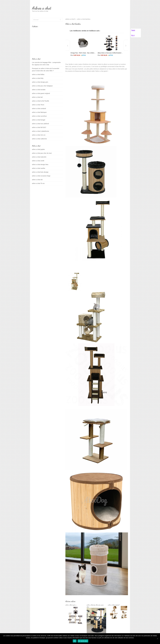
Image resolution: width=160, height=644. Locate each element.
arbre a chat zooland (39, 109)
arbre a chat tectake (39, 90)
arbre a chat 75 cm (38, 183)
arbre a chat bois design (40, 172)
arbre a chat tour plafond (40, 124)
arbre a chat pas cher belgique (42, 86)
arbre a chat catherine (39, 139)
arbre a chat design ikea (40, 164)
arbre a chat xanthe (39, 168)
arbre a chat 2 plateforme (41, 131)
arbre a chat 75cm (38, 105)
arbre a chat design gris (40, 82)
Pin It (133, 35)
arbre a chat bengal (39, 120)
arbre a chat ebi (37, 180)
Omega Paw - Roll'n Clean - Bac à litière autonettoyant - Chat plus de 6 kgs (83, 53)
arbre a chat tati (37, 97)
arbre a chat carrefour (39, 116)
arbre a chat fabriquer (39, 112)
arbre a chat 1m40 (38, 161)
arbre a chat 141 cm (39, 135)
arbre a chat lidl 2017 (39, 127)
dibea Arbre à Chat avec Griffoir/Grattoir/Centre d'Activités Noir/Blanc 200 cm (110, 53)
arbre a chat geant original (41, 93)
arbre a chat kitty (38, 78)
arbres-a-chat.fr (70, 19)
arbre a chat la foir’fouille (41, 101)
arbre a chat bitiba (38, 74)
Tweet (133, 30)
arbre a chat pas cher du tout (42, 153)
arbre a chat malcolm (39, 157)
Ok (75, 641)
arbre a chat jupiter (38, 149)
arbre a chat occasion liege (41, 176)
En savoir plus (83, 641)
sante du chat (37, 190)
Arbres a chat (42, 8)
